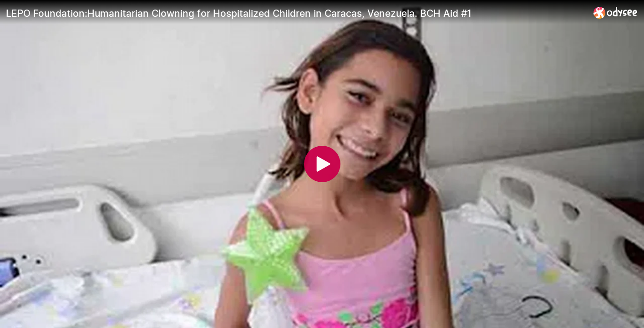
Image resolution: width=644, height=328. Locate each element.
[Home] (616, 13)
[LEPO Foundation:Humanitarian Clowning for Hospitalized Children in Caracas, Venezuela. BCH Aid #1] (296, 13)
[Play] (322, 164)
